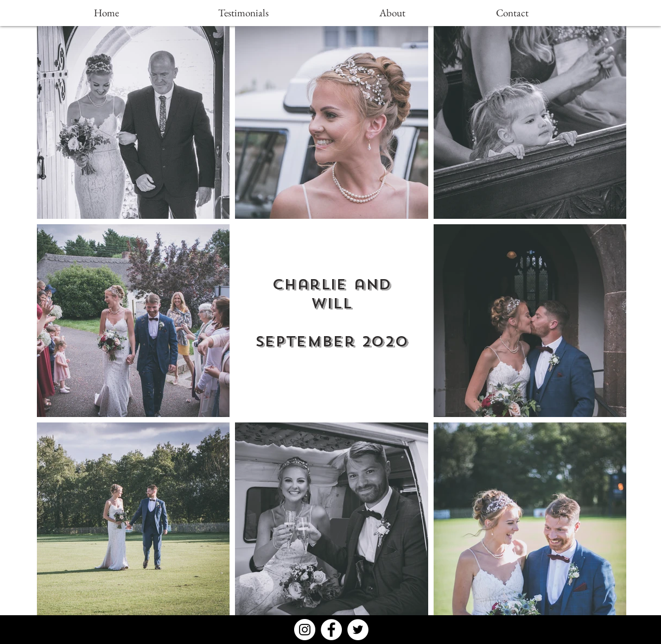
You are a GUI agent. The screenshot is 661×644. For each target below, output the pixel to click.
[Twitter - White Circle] (358, 630)
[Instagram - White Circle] (305, 630)
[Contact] (512, 13)
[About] (392, 13)
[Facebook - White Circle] (331, 630)
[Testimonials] (243, 13)
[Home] (106, 13)
